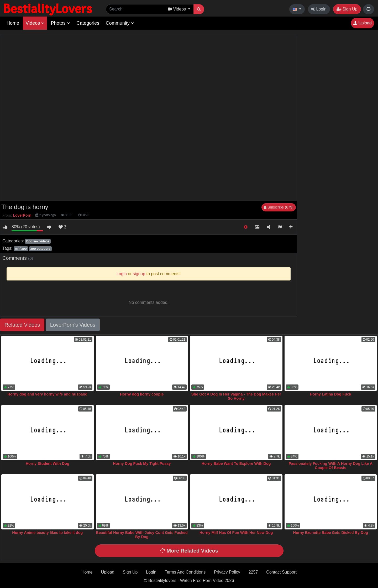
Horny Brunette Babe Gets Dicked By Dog (331, 533)
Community (120, 23)
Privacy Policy (227, 572)
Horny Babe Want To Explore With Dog (236, 464)
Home (13, 23)
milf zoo (21, 249)
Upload (363, 23)
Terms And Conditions (185, 572)
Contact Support (281, 572)
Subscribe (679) (279, 207)
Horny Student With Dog (48, 464)
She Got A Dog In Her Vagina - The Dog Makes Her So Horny (236, 396)
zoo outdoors (40, 249)
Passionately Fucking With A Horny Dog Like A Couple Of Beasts (330, 466)
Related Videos (22, 325)
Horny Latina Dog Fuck (330, 394)
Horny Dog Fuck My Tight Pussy (142, 464)
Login (319, 9)
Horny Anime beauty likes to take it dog (47, 533)
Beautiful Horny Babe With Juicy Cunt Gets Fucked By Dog (142, 535)
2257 (253, 572)
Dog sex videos (38, 241)
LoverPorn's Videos (73, 325)
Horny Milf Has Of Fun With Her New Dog (236, 533)
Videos (35, 23)
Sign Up (347, 9)
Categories (88, 23)
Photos (61, 23)
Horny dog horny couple (142, 394)
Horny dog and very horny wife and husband (47, 394)
